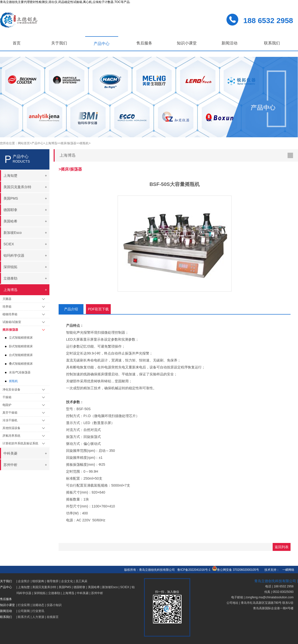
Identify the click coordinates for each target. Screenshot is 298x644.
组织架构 (38, 581)
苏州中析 (97, 593)
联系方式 (24, 617)
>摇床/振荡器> (68, 143)
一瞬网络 (287, 570)
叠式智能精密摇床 (21, 364)
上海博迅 (68, 593)
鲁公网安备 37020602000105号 (236, 570)
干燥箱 (7, 397)
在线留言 (53, 617)
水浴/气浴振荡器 (20, 372)
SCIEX (125, 587)
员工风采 (81, 581)
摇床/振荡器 (10, 330)
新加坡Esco (110, 587)
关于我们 (59, 43)
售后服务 (144, 43)
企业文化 (67, 581)
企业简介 (24, 581)
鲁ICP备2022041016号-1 (194, 570)
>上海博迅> (51, 143)
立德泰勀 (54, 593)
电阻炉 (7, 405)
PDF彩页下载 (98, 309)
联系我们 (272, 43)
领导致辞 (53, 581)
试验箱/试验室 (12, 322)
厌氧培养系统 (11, 436)
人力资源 (38, 617)
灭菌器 (7, 299)
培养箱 (7, 307)
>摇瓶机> (84, 143)
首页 (17, 43)
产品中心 (102, 44)
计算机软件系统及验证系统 (20, 443)
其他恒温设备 (11, 428)
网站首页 (24, 143)
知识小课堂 (187, 43)
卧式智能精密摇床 (21, 346)
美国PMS (65, 587)
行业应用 (24, 605)
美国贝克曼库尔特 (44, 587)
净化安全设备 (11, 390)
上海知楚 (24, 587)
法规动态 (38, 605)
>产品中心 (37, 143)
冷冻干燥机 (10, 420)
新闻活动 (229, 43)
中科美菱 (83, 593)
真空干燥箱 (10, 413)
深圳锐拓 (40, 593)
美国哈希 (94, 587)
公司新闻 (24, 611)
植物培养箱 (10, 314)
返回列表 (282, 547)
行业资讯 (38, 611)
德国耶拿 (79, 587)
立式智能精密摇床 (21, 338)
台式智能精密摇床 (21, 355)
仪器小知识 (54, 605)
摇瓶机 (13, 381)
